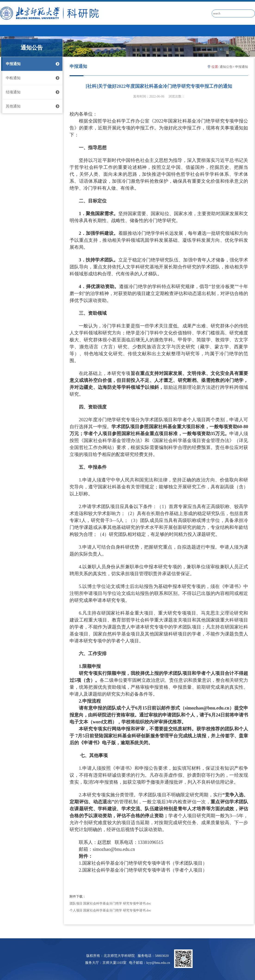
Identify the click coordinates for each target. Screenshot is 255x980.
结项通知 (32, 92)
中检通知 (32, 78)
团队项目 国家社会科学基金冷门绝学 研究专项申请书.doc (110, 903)
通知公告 (226, 67)
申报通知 (32, 64)
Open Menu (249, 30)
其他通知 (32, 106)
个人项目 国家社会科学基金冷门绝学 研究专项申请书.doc (110, 910)
